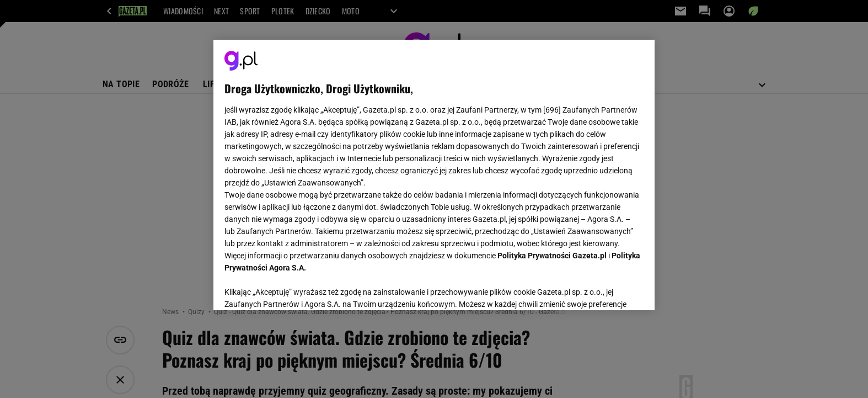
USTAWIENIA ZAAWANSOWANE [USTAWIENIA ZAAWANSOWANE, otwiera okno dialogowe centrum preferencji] (296, 288)
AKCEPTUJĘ (606, 289)
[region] (434, 175)
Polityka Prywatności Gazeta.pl (552, 256)
